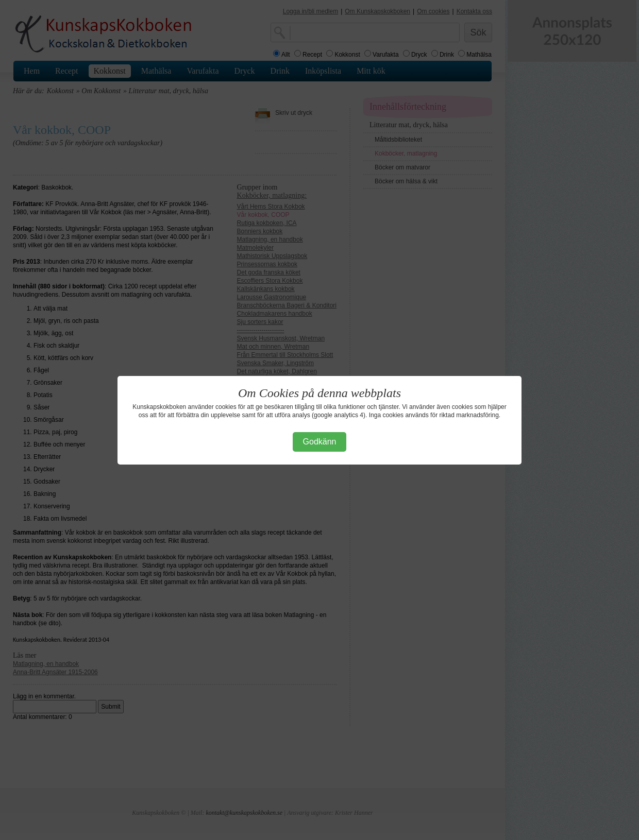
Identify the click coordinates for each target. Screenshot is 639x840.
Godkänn (320, 442)
